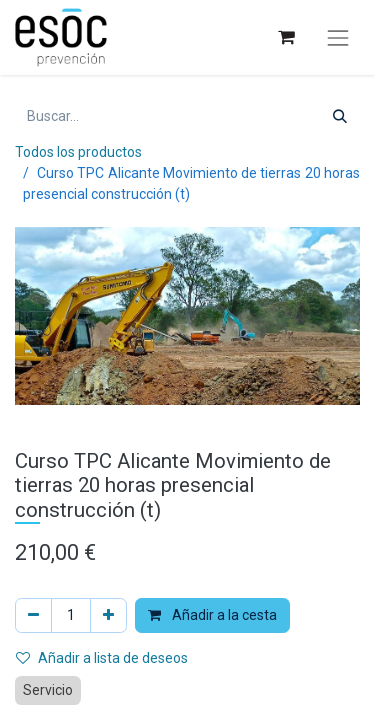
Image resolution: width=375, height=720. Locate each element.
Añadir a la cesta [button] (212, 615)
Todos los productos (78, 152)
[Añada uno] (108, 615)
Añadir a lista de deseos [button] (102, 658)
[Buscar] (340, 116)
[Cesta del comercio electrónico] (285, 37)
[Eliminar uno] (33, 615)
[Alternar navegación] (338, 38)
